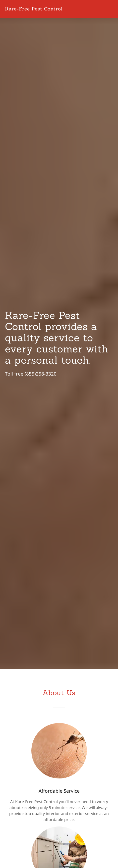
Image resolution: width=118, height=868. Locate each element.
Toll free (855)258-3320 (31, 374)
